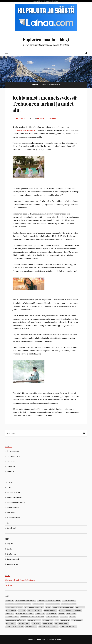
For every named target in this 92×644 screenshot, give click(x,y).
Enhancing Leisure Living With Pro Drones (20, 580)
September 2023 (13, 456)
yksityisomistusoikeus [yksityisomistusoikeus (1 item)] (48, 627)
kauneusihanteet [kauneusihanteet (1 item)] (69, 604)
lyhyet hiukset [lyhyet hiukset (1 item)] (50, 610)
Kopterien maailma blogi (46, 39)
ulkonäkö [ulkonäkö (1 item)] (36, 623)
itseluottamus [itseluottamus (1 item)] (69, 601)
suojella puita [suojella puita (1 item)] (34, 620)
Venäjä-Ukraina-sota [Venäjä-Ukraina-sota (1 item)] (15, 627)
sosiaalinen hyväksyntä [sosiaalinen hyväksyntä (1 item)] (16, 620)
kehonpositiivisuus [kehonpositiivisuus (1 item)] (14, 607)
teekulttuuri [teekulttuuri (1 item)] (77, 620)
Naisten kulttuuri (13, 518)
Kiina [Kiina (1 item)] (48, 607)
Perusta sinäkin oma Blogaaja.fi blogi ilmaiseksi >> (46, 1)
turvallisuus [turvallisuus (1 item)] (24, 623)
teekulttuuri (12, 528)
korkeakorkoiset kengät (16, 502)
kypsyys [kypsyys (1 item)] (22, 610)
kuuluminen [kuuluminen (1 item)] (11, 610)
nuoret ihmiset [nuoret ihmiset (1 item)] (12, 617)
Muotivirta (11, 513)
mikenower (20, 119)
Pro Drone (8, 585)
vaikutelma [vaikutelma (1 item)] (48, 623)
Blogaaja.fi (60, 639)
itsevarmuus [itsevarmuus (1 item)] (39, 604)
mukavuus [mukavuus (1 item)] (40, 614)
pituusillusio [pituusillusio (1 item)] (52, 617)
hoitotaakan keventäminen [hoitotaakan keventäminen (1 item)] (49, 601)
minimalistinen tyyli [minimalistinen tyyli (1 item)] (25, 614)
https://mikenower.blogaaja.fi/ (24, 130)
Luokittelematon (13, 507)
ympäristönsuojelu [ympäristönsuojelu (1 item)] (69, 627)
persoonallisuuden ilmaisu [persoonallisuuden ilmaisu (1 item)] (33, 617)
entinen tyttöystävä (47, 119)
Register (10, 544)
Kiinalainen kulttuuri (15, 497)
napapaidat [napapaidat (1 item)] (71, 614)
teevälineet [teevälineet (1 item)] (11, 623)
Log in (9, 549)
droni (9, 487)
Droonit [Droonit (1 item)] (10, 601)
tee (8, 523)
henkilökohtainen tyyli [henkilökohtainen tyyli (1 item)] (26, 601)
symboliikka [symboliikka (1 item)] (48, 620)
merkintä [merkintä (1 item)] (10, 614)
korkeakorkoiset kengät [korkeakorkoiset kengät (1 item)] (63, 607)
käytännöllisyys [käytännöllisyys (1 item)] (35, 610)
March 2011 (12, 471)
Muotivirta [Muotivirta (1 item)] (51, 614)
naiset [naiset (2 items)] (61, 614)
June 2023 (11, 466)
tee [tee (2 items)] (57, 620)
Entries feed (12, 554)
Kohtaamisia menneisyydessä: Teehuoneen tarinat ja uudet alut (45, 104)
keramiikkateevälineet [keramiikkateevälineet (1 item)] (34, 607)
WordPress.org (13, 564)
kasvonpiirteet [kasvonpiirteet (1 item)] (53, 604)
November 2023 (13, 451)
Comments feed (13, 559)
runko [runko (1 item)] (73, 617)
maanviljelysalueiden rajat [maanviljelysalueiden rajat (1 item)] (70, 610)
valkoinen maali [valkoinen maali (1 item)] (62, 623)
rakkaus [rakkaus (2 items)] (64, 617)
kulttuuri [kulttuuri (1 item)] (80, 607)
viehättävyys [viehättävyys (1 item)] (31, 627)
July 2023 (11, 461)
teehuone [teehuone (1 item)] (65, 620)
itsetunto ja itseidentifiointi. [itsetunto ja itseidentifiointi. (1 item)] (18, 604)
